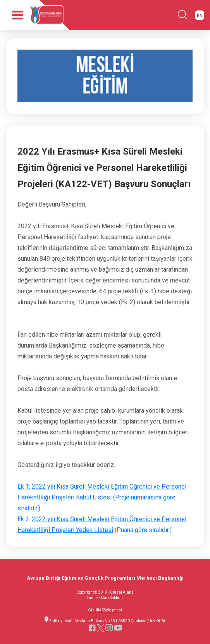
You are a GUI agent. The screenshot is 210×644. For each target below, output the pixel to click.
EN (200, 15)
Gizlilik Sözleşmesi (105, 610)
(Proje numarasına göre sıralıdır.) (102, 497)
